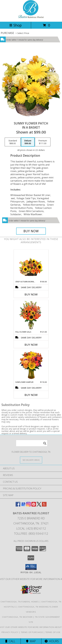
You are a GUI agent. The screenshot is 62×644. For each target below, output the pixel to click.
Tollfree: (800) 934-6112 (31, 534)
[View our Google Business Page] (23, 506)
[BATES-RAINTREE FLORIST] (31, 17)
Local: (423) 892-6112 (31, 528)
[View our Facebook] (18, 506)
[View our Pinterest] (34, 506)
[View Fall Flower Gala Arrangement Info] (31, 315)
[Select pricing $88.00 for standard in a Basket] (13, 142)
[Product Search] (32, 443)
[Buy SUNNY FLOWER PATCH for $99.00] (31, 231)
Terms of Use (53, 632)
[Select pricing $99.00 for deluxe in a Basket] (28, 142)
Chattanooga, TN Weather (17, 617)
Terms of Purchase (32, 632)
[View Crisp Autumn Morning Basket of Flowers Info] (31, 265)
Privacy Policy (10, 632)
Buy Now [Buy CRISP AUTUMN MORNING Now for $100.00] (31, 294)
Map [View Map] (31, 641)
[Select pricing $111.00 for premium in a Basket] (43, 142)
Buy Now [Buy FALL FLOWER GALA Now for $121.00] (31, 345)
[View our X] (39, 506)
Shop (15, 25)
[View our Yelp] (44, 506)
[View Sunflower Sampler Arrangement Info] (31, 366)
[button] (31, 567)
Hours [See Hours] (52, 641)
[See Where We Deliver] (31, 460)
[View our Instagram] (28, 506)
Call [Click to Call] (10, 641)
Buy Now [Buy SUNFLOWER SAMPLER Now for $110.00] (31, 395)
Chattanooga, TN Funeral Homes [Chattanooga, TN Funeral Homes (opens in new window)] (20, 602)
